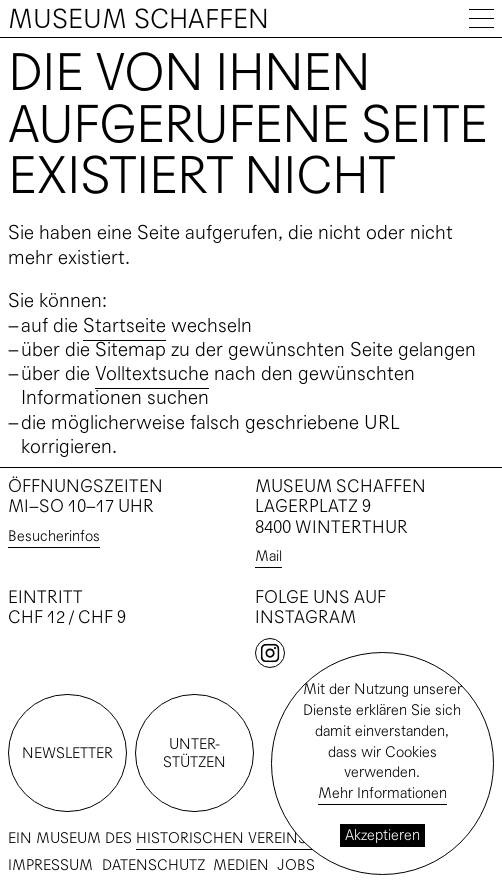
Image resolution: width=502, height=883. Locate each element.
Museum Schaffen (138, 18)
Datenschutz (153, 865)
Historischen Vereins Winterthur (270, 837)
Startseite (124, 325)
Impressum (50, 865)
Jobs (296, 865)
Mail (268, 555)
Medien (241, 865)
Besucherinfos (54, 535)
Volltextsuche (152, 373)
